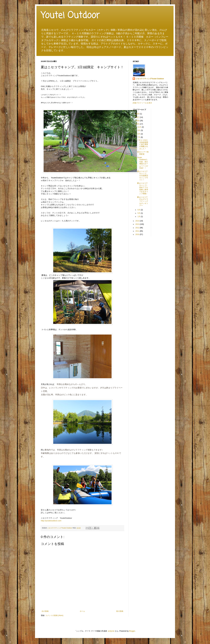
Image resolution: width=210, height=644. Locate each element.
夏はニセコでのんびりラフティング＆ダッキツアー (143, 201)
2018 (138, 114)
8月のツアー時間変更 (143, 153)
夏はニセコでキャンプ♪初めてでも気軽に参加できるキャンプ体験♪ (143, 188)
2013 (138, 224)
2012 (138, 228)
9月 (139, 130)
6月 (139, 210)
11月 (140, 127)
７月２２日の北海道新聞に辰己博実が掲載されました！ (143, 144)
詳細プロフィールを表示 (142, 103)
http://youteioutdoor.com (51, 521)
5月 (139, 213)
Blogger (132, 631)
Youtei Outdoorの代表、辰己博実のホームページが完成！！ (143, 163)
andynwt (111, 631)
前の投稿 (120, 611)
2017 (138, 117)
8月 (139, 134)
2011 (138, 231)
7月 (139, 137)
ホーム (82, 611)
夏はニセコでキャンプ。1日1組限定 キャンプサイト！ (143, 176)
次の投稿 (45, 611)
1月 (139, 217)
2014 (138, 221)
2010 (138, 234)
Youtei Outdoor (70, 16)
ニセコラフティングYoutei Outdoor (150, 79)
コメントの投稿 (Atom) (54, 615)
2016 (138, 121)
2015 (138, 124)
